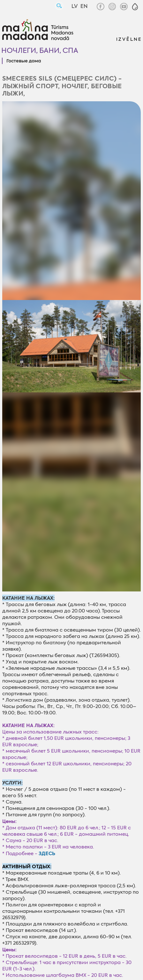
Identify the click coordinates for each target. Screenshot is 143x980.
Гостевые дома (24, 61)
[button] (135, 7)
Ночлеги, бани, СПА (40, 50)
